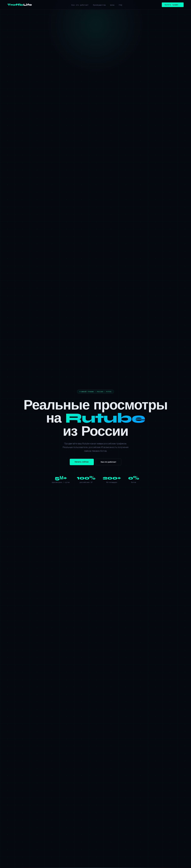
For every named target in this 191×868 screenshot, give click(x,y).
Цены (112, 5)
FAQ (121, 5)
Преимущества (99, 5)
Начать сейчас (82, 462)
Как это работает (80, 5)
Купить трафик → (173, 5)
